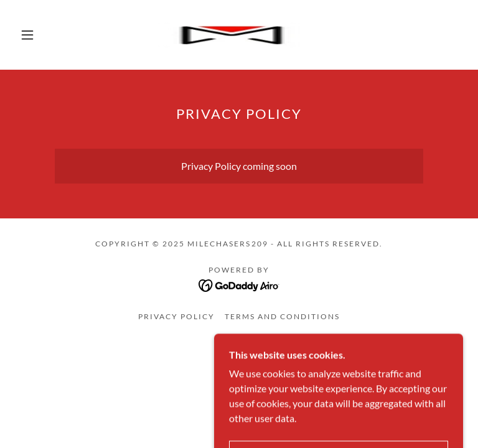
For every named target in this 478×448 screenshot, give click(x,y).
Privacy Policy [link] (176, 316)
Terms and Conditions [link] (282, 316)
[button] (27, 35)
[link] (229, 35)
